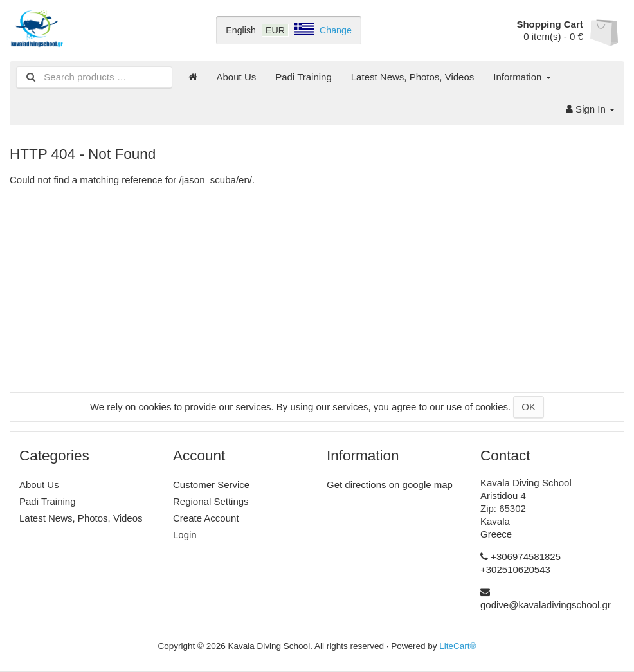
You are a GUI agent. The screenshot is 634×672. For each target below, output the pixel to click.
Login (185, 535)
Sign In (590, 109)
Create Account (206, 518)
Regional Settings (211, 501)
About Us (237, 77)
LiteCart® (457, 646)
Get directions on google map (390, 485)
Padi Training (303, 77)
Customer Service (211, 485)
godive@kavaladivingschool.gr (546, 605)
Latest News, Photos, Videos (413, 77)
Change (336, 30)
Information (522, 77)
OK (529, 407)
